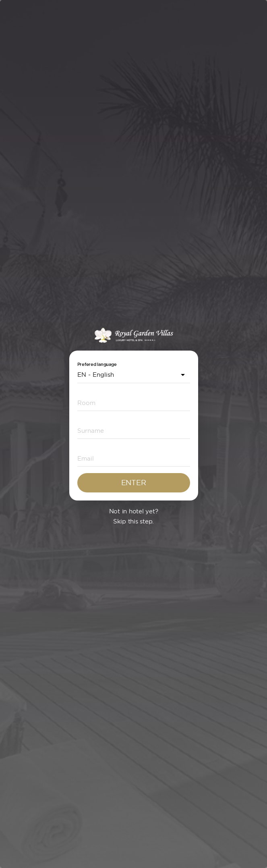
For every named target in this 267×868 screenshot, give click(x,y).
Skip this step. (133, 521)
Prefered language (97, 364)
